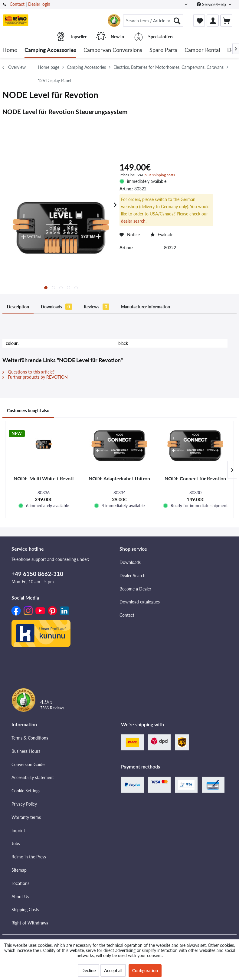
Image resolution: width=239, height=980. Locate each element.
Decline (88, 970)
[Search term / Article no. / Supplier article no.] (153, 21)
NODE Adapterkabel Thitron (119, 478)
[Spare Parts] (163, 50)
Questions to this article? (28, 372)
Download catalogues (140, 602)
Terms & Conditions (30, 738)
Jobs (16, 843)
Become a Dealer (135, 589)
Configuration (145, 970)
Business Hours (26, 751)
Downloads (56, 307)
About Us (20, 897)
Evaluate (162, 235)
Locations (20, 883)
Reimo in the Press (29, 857)
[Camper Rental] (202, 50)
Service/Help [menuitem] (212, 4)
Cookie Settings (26, 791)
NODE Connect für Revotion (195, 478)
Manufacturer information (146, 307)
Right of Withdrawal (30, 923)
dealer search (133, 221)
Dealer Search (133, 576)
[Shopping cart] (226, 21)
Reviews (97, 307)
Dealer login (39, 4)
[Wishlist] (199, 21)
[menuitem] (153, 21)
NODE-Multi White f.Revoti (44, 478)
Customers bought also (28, 410)
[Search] (177, 21)
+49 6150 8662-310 (37, 574)
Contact (17, 4)
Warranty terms (26, 817)
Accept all (113, 970)
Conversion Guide (28, 764)
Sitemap (19, 870)
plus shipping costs (160, 175)
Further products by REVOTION (35, 377)
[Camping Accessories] (50, 50)
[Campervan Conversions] (113, 50)
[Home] (10, 50)
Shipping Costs (25, 910)
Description (18, 307)
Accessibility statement (33, 777)
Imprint (18, 830)
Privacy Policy (24, 804)
